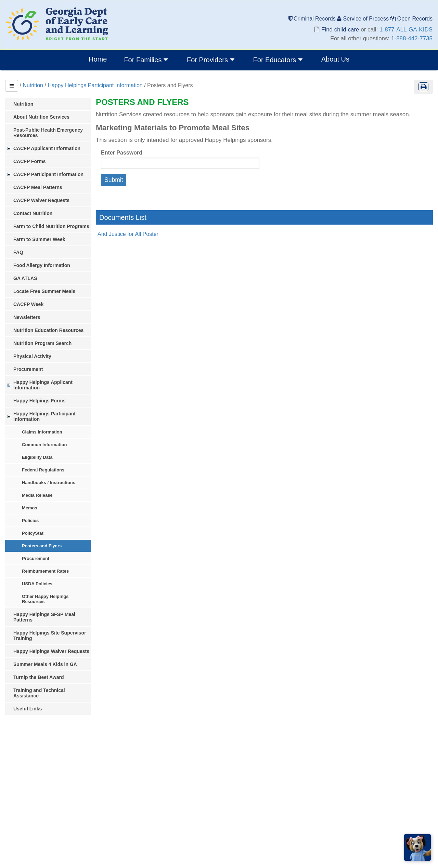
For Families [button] (147, 59)
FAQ (18, 252)
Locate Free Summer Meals (44, 291)
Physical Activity (32, 356)
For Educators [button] (279, 59)
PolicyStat (33, 533)
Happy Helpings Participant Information (95, 85)
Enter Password (122, 153)
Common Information (44, 445)
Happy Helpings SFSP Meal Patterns (44, 617)
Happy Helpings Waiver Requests (51, 651)
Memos (30, 508)
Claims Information (42, 432)
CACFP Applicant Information (47, 148)
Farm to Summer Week (39, 239)
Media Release (37, 495)
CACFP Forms (30, 161)
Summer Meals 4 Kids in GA (45, 664)
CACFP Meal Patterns (38, 187)
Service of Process (364, 19)
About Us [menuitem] (335, 59)
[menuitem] (147, 60)
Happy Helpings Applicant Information (43, 385)
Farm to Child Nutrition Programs (51, 226)
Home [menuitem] (98, 59)
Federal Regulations (43, 470)
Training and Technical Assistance (39, 693)
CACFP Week (28, 304)
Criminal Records (313, 19)
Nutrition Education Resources (48, 330)
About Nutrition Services (41, 117)
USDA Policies (37, 584)
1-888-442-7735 (412, 38)
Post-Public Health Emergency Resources (48, 133)
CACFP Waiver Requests (41, 200)
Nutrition (33, 85)
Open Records (411, 19)
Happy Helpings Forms (39, 401)
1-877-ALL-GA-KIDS (406, 30)
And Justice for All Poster (128, 234)
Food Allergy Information (42, 265)
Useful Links (28, 709)
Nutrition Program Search (42, 343)
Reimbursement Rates (45, 571)
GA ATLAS (25, 278)
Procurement (28, 369)
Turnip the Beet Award (39, 677)
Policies (30, 520)
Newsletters (27, 317)
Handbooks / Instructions (49, 483)
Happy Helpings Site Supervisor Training (50, 636)
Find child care (340, 30)
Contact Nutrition (33, 213)
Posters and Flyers (42, 546)
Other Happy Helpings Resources (45, 599)
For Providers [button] (211, 59)
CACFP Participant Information (48, 174)
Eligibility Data (37, 457)
